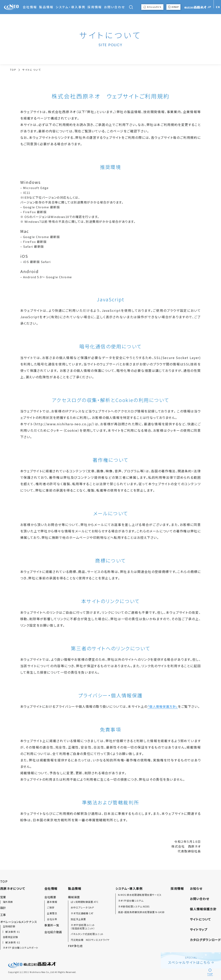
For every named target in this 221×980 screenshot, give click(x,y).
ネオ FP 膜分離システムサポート (21, 948)
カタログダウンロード (205, 940)
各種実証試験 (10, 937)
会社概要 (50, 897)
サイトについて (201, 919)
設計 (3, 908)
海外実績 (8, 902)
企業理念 (52, 913)
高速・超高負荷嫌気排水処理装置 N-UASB (141, 912)
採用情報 (95, 7)
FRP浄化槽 (75, 946)
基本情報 (52, 902)
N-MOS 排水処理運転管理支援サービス (140, 895)
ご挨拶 (51, 907)
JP (209, 7)
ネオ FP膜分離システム (131, 901)
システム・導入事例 (71, 7)
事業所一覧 (52, 925)
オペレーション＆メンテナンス (19, 922)
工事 (3, 915)
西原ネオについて (13, 888)
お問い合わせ (115, 7)
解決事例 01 (13, 932)
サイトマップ (199, 929)
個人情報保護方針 (203, 909)
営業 (3, 897)
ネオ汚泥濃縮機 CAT (82, 913)
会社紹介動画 (53, 932)
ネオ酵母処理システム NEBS (134, 906)
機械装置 (74, 897)
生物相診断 (9, 926)
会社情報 (30, 7)
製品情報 (46, 7)
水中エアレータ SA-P (82, 907)
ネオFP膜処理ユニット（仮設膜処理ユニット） (83, 927)
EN (218, 7)
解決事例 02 (13, 942)
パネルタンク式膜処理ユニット (87, 934)
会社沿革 (52, 919)
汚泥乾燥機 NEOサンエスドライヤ (90, 940)
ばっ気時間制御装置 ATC (85, 902)
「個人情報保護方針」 (163, 706)
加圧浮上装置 (78, 919)
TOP (13, 70)
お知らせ (196, 888)
